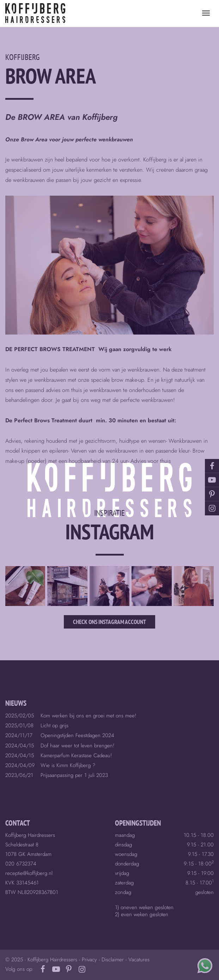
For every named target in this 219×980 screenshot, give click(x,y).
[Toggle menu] (206, 13)
